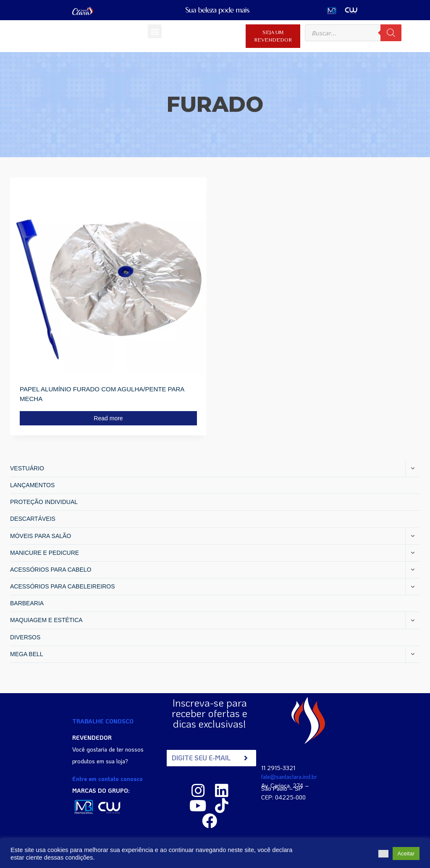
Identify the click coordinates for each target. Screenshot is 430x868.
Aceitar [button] (406, 853)
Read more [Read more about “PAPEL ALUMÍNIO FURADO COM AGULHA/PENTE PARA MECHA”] (108, 418)
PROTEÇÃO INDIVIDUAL (44, 502)
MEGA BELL (27, 654)
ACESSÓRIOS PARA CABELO (51, 570)
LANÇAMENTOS (32, 485)
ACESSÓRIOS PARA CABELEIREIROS (62, 586)
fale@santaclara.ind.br (289, 777)
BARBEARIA (27, 603)
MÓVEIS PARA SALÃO (41, 536)
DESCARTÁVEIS (33, 519)
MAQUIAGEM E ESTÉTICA (46, 620)
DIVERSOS (25, 637)
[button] (155, 31)
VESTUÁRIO (27, 468)
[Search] (391, 33)
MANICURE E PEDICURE (45, 553)
